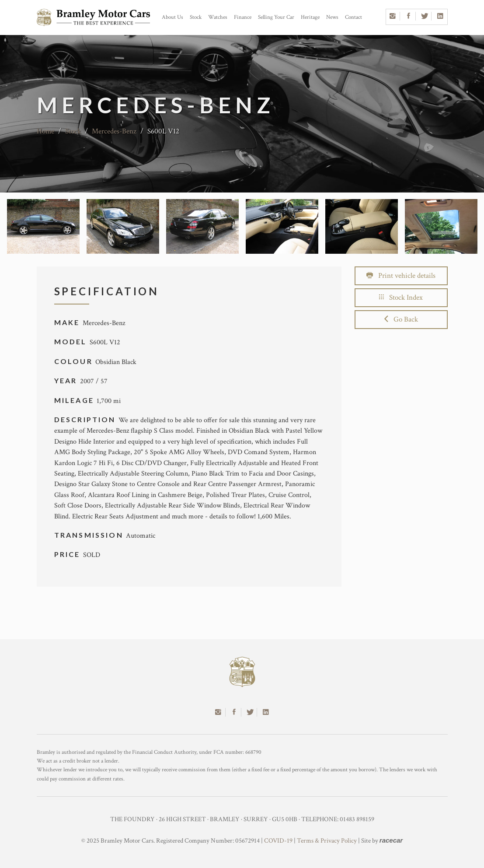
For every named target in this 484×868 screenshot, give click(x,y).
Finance (243, 17)
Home (45, 131)
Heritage (310, 17)
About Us (172, 17)
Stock (196, 17)
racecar (391, 840)
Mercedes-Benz (114, 131)
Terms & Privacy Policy (327, 841)
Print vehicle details (401, 276)
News (332, 17)
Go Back (401, 319)
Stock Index (401, 297)
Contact (353, 17)
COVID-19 (278, 841)
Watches (218, 17)
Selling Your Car (276, 17)
